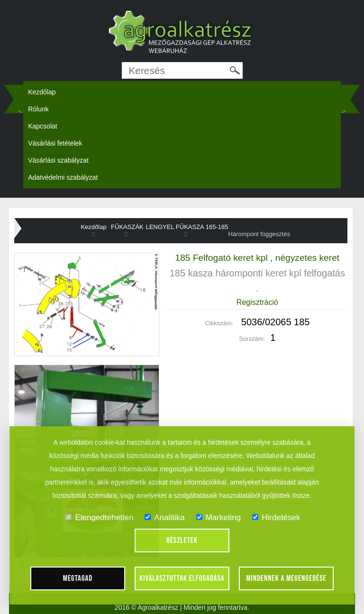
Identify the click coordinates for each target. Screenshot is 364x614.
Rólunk (38, 109)
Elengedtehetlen (99, 518)
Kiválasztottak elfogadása (182, 578)
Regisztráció (257, 302)
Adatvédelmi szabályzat (63, 177)
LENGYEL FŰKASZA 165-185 (187, 227)
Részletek (182, 541)
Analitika (164, 518)
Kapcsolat (42, 126)
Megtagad (78, 578)
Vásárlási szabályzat (58, 160)
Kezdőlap (42, 92)
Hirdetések (276, 518)
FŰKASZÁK (127, 227)
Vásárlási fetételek (55, 143)
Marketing (219, 518)
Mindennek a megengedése (286, 578)
